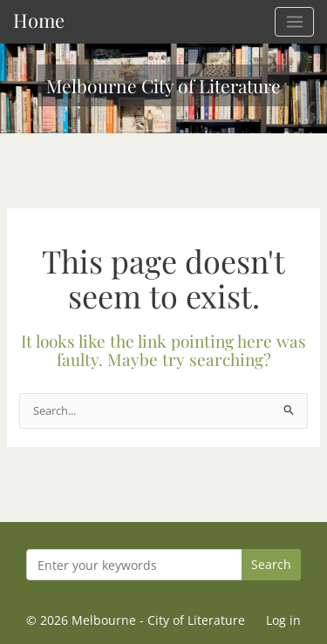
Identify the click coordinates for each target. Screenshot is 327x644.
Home (39, 20)
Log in (283, 620)
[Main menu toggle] (294, 22)
